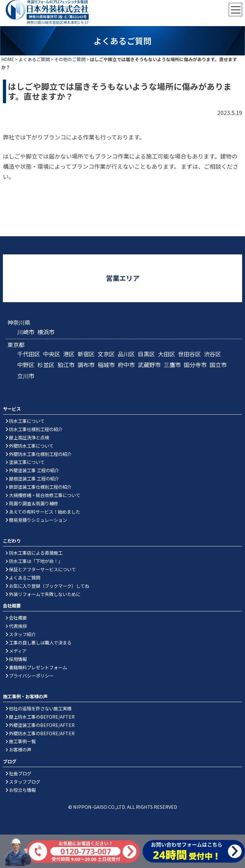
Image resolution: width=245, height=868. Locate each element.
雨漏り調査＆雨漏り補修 (33, 503)
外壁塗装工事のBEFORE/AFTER (42, 725)
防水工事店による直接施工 (36, 553)
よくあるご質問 (34, 59)
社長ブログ (20, 773)
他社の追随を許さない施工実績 (40, 708)
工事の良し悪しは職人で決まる (40, 642)
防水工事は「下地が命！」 (36, 561)
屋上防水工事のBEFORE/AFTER (42, 717)
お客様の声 (20, 749)
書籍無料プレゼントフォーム (38, 667)
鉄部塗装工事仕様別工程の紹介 (40, 487)
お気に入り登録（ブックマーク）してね (49, 586)
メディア (18, 651)
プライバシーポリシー (31, 676)
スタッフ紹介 (22, 634)
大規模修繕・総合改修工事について (45, 495)
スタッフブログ (25, 782)
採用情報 (18, 659)
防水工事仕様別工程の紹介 (36, 429)
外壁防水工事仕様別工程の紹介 (40, 454)
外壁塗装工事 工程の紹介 (34, 470)
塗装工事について (27, 462)
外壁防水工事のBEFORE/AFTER (42, 733)
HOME (8, 59)
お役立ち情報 (22, 790)
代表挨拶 (18, 626)
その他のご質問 (70, 59)
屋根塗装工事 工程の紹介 (34, 478)
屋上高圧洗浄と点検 (29, 437)
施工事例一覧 (22, 741)
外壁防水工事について (31, 446)
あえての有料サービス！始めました (45, 512)
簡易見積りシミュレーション (38, 520)
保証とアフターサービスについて (42, 569)
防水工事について (27, 421)
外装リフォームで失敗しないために (45, 594)
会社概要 (18, 618)
